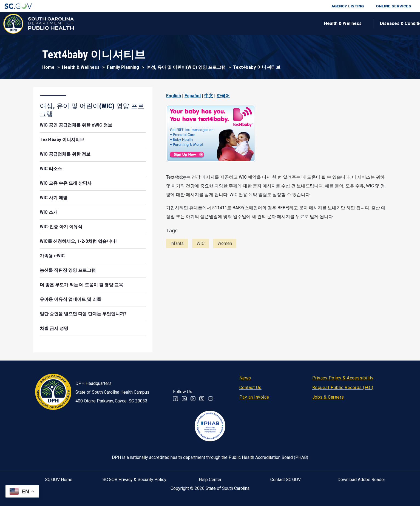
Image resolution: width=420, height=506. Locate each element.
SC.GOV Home (59, 480)
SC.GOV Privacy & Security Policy (134, 480)
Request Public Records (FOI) (343, 388)
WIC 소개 (49, 212)
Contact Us (250, 388)
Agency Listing (348, 6)
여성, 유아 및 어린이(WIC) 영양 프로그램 (186, 67)
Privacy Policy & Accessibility (343, 378)
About (338, 23)
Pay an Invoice (254, 397)
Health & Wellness (126, 23)
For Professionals (294, 23)
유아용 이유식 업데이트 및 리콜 (70, 299)
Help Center (210, 480)
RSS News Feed (193, 399)
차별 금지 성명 (54, 328)
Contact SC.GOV (286, 480)
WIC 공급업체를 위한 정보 (65, 154)
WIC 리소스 (51, 169)
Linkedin (184, 399)
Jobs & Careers (328, 397)
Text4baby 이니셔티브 (62, 140)
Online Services (394, 6)
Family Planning (123, 67)
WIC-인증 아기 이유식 (61, 227)
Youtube (211, 399)
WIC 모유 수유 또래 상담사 (66, 183)
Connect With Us (380, 23)
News (245, 378)
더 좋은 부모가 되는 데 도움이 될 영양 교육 (81, 285)
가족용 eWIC (52, 256)
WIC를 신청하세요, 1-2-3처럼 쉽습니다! (78, 241)
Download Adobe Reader (361, 480)
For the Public (243, 23)
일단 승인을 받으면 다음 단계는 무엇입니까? (83, 314)
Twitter (202, 399)
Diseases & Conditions (187, 23)
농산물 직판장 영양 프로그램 (68, 270)
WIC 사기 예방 (54, 198)
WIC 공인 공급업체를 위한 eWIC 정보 (76, 125)
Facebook (175, 399)
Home (48, 67)
